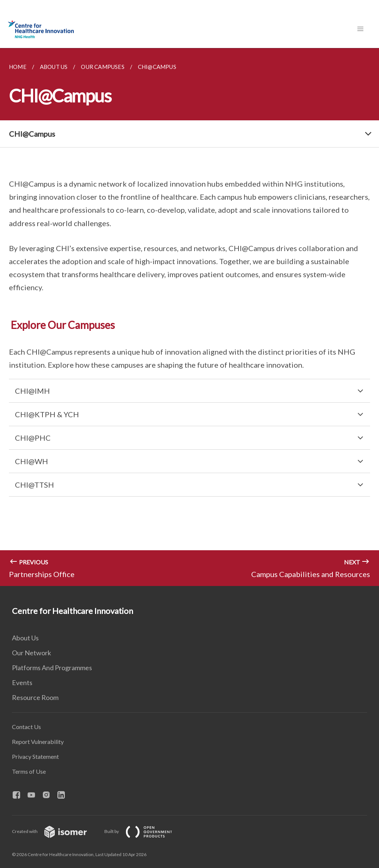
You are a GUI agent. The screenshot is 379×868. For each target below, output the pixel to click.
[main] (189, 317)
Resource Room (35, 697)
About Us (25, 638)
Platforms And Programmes (52, 668)
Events (22, 682)
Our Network (31, 653)
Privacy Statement (35, 756)
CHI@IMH (32, 391)
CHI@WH (31, 461)
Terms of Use (29, 771)
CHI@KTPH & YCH (47, 414)
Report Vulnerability (38, 742)
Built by (144, 831)
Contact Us (26, 727)
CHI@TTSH (34, 485)
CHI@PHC (33, 438)
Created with (55, 831)
